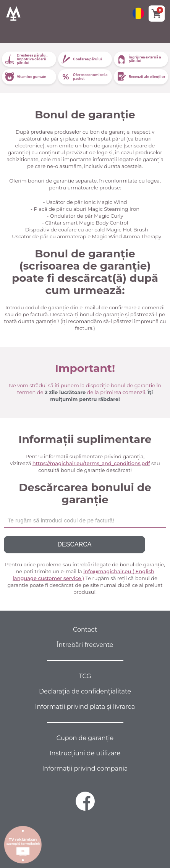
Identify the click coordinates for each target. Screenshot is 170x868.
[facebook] (85, 801)
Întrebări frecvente (85, 645)
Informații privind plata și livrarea (85, 707)
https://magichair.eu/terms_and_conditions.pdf (91, 463)
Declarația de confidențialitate (85, 691)
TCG (85, 676)
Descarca (75, 544)
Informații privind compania (85, 769)
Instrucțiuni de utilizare (85, 753)
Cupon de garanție (85, 738)
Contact (85, 630)
